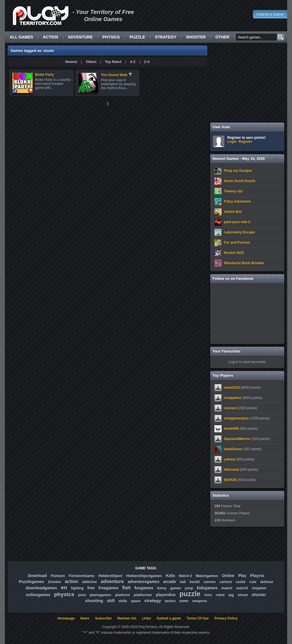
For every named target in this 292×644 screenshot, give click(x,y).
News (85, 618)
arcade (170, 582)
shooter (259, 595)
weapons (200, 601)
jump (189, 588)
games (176, 588)
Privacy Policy (226, 618)
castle (241, 582)
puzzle (190, 594)
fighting (77, 588)
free (91, 588)
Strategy (166, 37)
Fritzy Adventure (237, 201)
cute (253, 582)
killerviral (231, 470)
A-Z (133, 62)
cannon (209, 582)
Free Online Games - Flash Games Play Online (40, 16)
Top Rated (113, 62)
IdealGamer (233, 449)
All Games (21, 37)
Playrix (257, 575)
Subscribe (103, 618)
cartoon (226, 582)
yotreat (230, 459)
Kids (171, 575)
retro (208, 595)
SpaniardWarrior (237, 439)
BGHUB (230, 480)
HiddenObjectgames (144, 576)
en (64, 587)
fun (127, 587)
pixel (82, 595)
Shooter (196, 37)
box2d (195, 582)
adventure (112, 581)
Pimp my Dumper (238, 171)
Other (222, 37)
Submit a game (169, 618)
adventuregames (144, 582)
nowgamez (233, 398)
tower (184, 601)
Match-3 (185, 576)
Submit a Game (270, 14)
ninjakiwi (259, 588)
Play (242, 576)
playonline (166, 595)
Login (232, 142)
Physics (111, 37)
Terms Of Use (198, 618)
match (227, 588)
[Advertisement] (247, 83)
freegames (108, 588)
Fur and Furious (237, 242)
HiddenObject (110, 576)
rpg (231, 595)
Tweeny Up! (233, 191)
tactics (170, 601)
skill (111, 601)
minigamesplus (236, 418)
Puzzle (137, 37)
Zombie (54, 582)
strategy (153, 601)
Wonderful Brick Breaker (244, 263)
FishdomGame (82, 576)
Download (37, 576)
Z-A (147, 62)
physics (64, 594)
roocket (230, 408)
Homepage (66, 618)
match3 (242, 588)
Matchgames (207, 576)
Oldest (91, 62)
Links (146, 618)
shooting (94, 601)
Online (228, 576)
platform (123, 595)
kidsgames (207, 588)
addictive (90, 582)
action (71, 581)
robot (220, 595)
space (136, 601)
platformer (143, 595)
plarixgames (100, 595)
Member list (127, 618)
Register (245, 142)
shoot (243, 595)
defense (266, 582)
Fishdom (58, 576)
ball (183, 582)
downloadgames (41, 588)
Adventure (80, 37)
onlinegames (38, 595)
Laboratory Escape (239, 232)
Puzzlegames (31, 582)
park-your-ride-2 (237, 222)
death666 (231, 429)
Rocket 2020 (234, 253)
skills (123, 601)
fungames (144, 588)
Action (50, 37)
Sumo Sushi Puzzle (240, 181)
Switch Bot (233, 212)
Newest (71, 62)
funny (162, 588)
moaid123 (232, 388)
